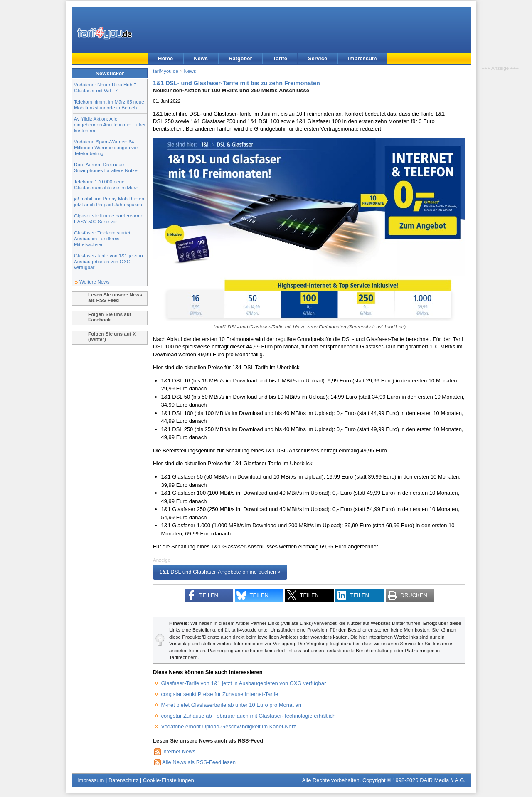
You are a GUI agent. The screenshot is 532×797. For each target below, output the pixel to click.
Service (318, 58)
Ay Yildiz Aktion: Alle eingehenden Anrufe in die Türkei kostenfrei (110, 125)
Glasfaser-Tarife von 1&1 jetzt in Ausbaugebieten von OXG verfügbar (108, 261)
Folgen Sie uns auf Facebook (110, 317)
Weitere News (95, 282)
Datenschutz (123, 780)
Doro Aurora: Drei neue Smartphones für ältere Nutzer (107, 167)
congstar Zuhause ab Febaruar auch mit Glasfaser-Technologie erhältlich (249, 716)
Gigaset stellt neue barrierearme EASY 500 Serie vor (109, 218)
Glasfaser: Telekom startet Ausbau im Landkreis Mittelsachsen (102, 238)
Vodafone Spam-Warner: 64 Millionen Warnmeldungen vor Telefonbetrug (106, 147)
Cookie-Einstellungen (169, 780)
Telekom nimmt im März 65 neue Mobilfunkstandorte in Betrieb (109, 105)
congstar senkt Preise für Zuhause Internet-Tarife (220, 694)
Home (165, 58)
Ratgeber (240, 58)
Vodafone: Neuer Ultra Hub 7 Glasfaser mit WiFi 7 (105, 88)
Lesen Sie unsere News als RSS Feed (115, 297)
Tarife (280, 58)
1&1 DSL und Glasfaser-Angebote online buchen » (220, 572)
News (201, 58)
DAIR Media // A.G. (443, 780)
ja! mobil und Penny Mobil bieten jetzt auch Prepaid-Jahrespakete (109, 201)
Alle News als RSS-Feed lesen (199, 762)
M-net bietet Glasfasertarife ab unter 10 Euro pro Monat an (231, 705)
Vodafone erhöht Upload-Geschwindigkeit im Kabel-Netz (229, 727)
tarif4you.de (166, 71)
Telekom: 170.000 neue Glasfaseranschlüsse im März (106, 184)
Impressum (362, 58)
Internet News (179, 751)
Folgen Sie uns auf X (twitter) (112, 336)
